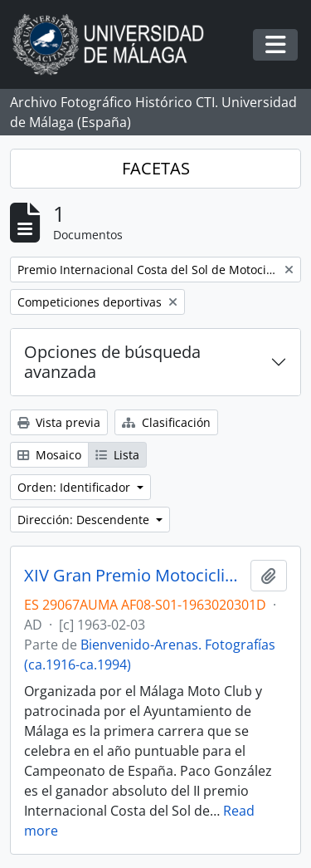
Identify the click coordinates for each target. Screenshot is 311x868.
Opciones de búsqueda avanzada (112, 362)
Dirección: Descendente (85, 520)
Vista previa (59, 422)
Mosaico (49, 455)
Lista (117, 455)
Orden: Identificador (75, 487)
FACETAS (156, 168)
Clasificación (166, 422)
